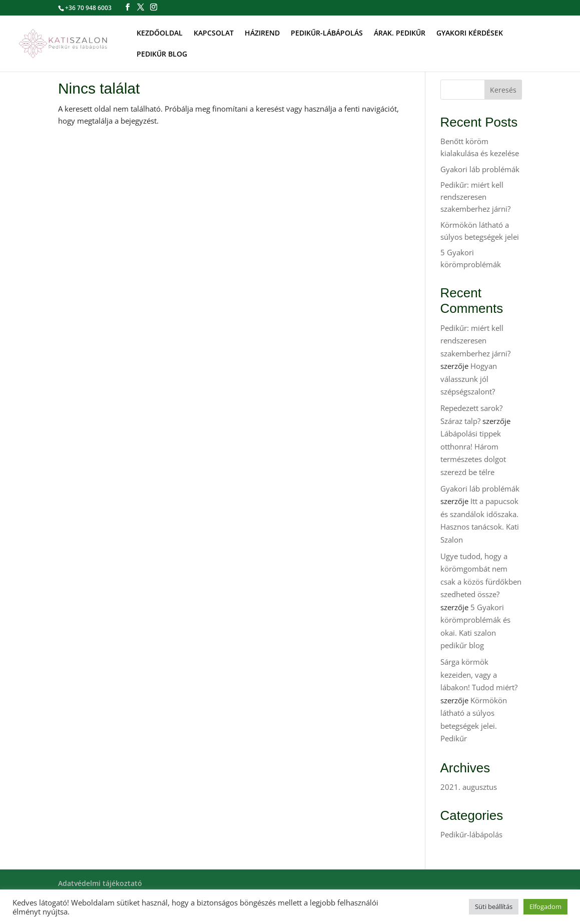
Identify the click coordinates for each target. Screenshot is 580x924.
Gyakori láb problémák (480, 169)
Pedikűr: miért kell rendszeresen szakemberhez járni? (475, 197)
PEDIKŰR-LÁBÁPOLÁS (327, 34)
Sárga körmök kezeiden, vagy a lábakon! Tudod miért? (479, 674)
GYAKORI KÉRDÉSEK (470, 34)
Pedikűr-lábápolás (471, 834)
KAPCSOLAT (214, 34)
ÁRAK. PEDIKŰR (400, 34)
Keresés (503, 90)
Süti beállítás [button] (494, 906)
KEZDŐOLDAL (160, 34)
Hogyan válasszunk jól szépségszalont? (469, 379)
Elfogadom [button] (545, 906)
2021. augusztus (469, 787)
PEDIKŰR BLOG (162, 55)
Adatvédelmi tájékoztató (100, 883)
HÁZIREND (262, 34)
